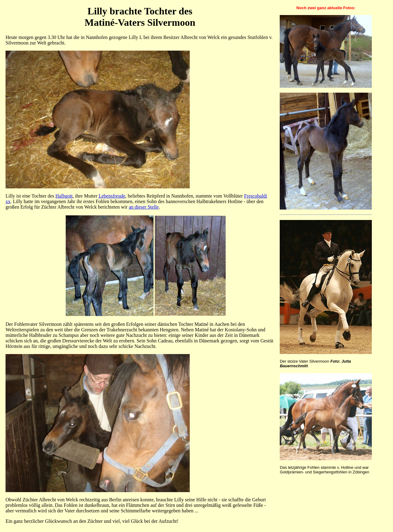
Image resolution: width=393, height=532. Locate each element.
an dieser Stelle (144, 207)
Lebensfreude (112, 196)
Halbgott (64, 196)
